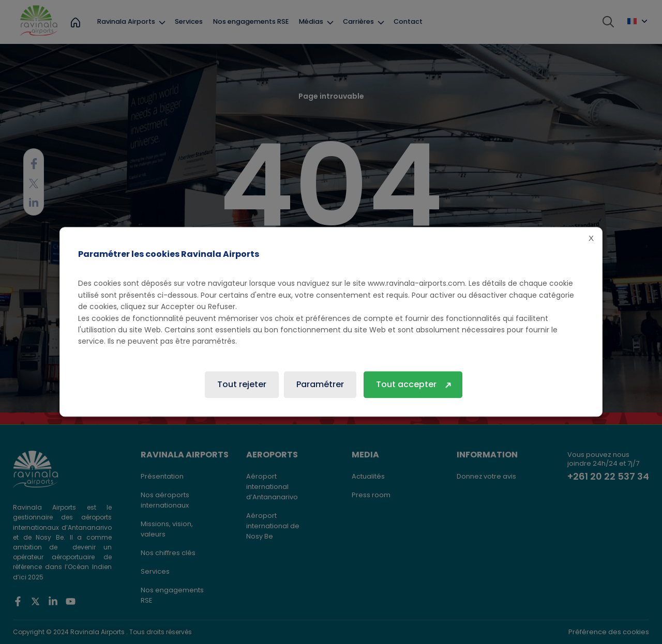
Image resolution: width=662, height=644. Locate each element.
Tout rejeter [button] (242, 385)
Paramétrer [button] (320, 385)
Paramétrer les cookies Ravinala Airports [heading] (169, 254)
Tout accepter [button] (406, 385)
